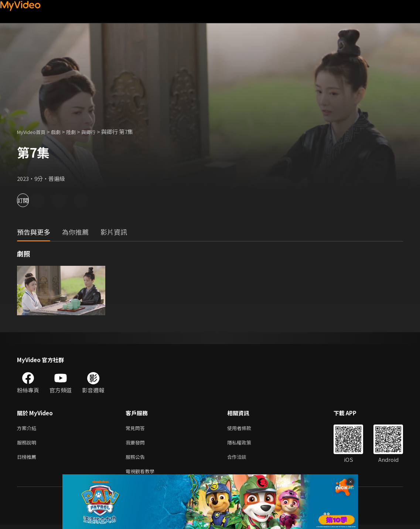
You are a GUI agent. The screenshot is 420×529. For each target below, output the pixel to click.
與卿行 (98, 132)
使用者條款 (245, 428)
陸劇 (78, 132)
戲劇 (62, 132)
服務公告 (137, 459)
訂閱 (32, 200)
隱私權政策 (245, 444)
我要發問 (137, 444)
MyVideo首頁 (34, 132)
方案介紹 (28, 428)
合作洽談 (243, 459)
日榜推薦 (28, 459)
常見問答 (137, 428)
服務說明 (28, 444)
